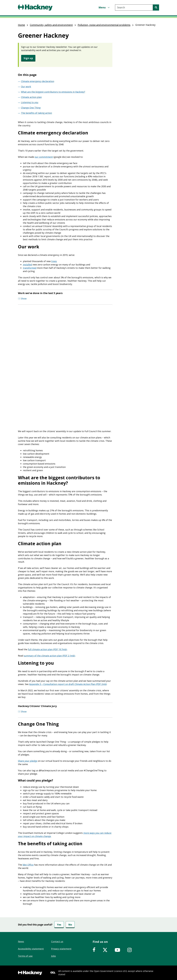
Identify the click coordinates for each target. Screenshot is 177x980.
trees (54, 261)
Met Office (28, 865)
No (70, 925)
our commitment (44, 157)
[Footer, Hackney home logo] (30, 973)
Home (21, 25)
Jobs (53, 956)
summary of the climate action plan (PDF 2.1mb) (49, 656)
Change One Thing (31, 108)
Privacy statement (61, 949)
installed (27, 265)
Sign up (28, 58)
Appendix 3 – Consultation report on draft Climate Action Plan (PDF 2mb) (68, 684)
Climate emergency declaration (38, 81)
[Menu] (104, 7)
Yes (59, 925)
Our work (26, 87)
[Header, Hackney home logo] (35, 7)
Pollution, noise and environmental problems (104, 25)
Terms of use (25, 956)
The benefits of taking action (36, 113)
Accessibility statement (31, 949)
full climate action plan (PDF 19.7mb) (47, 649)
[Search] (156, 7)
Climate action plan (31, 97)
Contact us (57, 941)
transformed (30, 268)
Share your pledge (28, 761)
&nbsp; (65, 339)
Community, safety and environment (51, 25)
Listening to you (30, 102)
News (21, 941)
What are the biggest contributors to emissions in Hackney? (53, 92)
